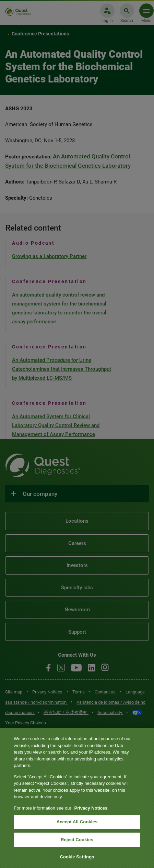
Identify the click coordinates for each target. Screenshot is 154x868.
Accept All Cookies (77, 822)
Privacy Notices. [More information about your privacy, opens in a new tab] (91, 808)
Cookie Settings (77, 857)
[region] (77, 798)
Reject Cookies (77, 840)
